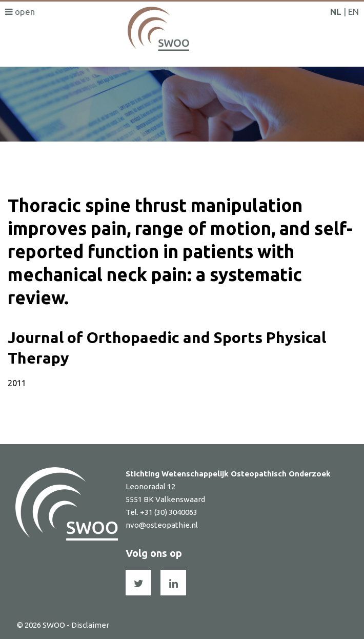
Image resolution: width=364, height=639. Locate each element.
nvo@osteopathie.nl (162, 525)
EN (353, 12)
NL (336, 12)
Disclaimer (90, 625)
